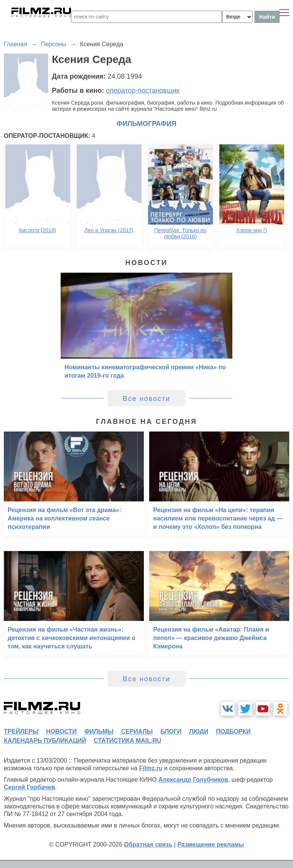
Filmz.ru (151, 768)
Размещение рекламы (211, 845)
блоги (171, 731)
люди (199, 731)
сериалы (137, 731)
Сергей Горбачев (29, 787)
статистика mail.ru (128, 741)
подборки (233, 731)
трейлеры (21, 731)
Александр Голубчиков (193, 780)
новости (61, 731)
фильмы (99, 731)
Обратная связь (148, 845)
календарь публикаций (45, 741)
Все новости (147, 399)
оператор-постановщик (143, 91)
